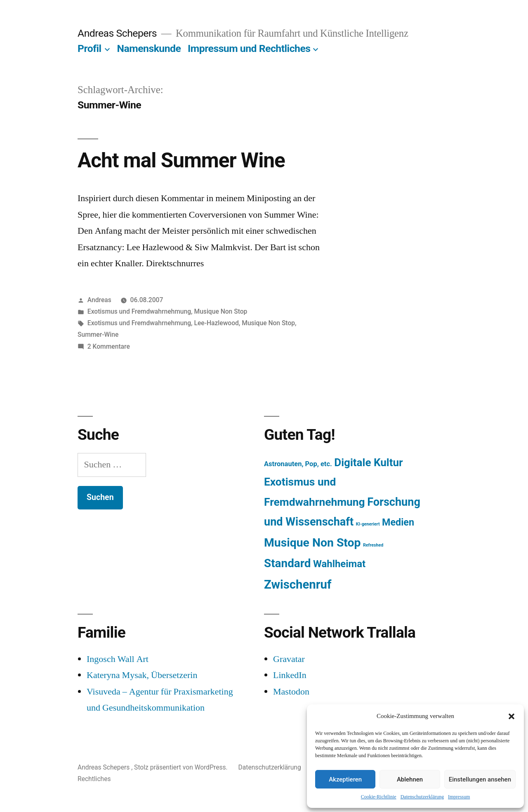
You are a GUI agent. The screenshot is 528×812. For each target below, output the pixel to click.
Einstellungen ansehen (480, 779)
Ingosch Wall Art (118, 659)
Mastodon (291, 692)
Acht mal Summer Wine (181, 160)
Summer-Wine (98, 334)
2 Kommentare (109, 346)
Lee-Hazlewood (216, 323)
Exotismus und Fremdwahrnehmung (139, 311)
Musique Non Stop (220, 311)
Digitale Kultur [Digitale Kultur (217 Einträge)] (368, 462)
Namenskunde (149, 48)
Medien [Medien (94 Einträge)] (398, 522)
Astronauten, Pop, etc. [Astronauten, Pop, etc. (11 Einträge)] (298, 464)
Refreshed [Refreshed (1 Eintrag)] (373, 545)
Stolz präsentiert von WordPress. (181, 767)
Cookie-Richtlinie (379, 797)
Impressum (459, 797)
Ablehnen (410, 779)
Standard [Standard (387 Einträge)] (287, 563)
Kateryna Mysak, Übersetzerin (142, 675)
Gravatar (289, 659)
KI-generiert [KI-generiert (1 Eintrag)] (368, 524)
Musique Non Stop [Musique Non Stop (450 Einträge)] (312, 543)
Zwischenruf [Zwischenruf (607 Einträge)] (298, 584)
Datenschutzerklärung (422, 797)
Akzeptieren (345, 779)
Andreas (99, 300)
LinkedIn (290, 675)
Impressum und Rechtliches (249, 48)
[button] (511, 716)
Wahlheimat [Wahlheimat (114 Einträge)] (339, 564)
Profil (90, 48)
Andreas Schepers (118, 33)
